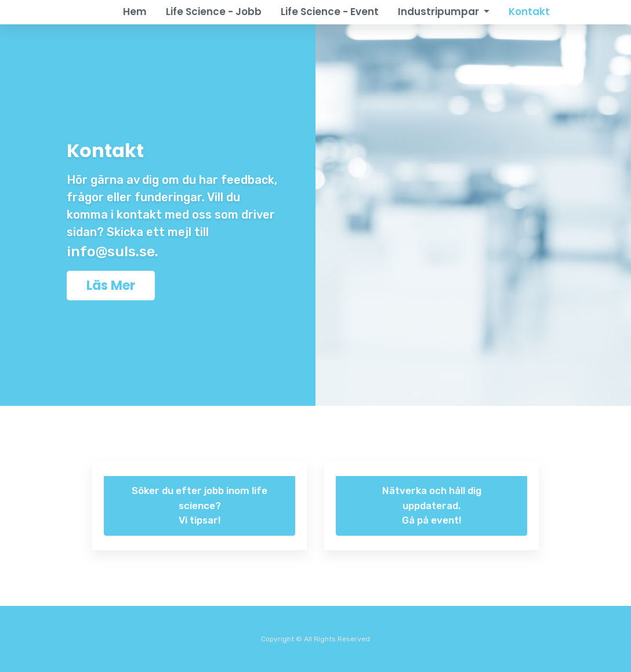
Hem (135, 12)
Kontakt (529, 12)
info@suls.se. (113, 251)
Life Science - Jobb (214, 12)
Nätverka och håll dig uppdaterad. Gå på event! (432, 505)
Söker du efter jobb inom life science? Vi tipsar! (200, 505)
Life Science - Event (330, 12)
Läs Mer (111, 286)
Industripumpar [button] (440, 12)
